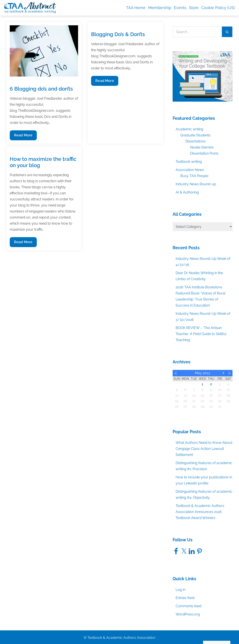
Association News (190, 170)
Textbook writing (189, 162)
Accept (185, 631)
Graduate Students (195, 135)
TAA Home (136, 8)
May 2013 (202, 373)
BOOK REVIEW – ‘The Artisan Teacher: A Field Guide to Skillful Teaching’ (201, 334)
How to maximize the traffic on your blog (43, 162)
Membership (160, 8)
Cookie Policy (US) (218, 8)
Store (194, 8)
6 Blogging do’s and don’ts (41, 89)
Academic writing (189, 129)
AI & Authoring (187, 192)
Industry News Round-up (196, 184)
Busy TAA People (194, 176)
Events (180, 8)
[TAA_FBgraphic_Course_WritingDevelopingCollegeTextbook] (203, 76)
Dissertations (196, 141)
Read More (23, 136)
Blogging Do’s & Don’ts (118, 34)
